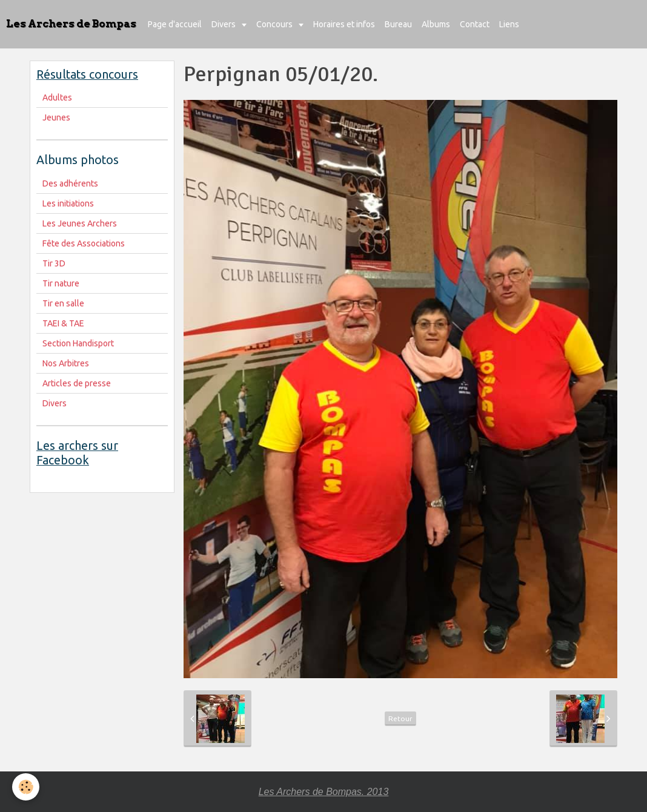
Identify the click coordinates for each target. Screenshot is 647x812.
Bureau (398, 24)
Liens (509, 24)
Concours (275, 24)
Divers (224, 24)
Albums (436, 24)
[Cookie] (26, 787)
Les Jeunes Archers (80, 223)
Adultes (57, 97)
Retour (400, 718)
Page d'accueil (175, 24)
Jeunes (56, 117)
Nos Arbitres (66, 363)
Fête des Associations (84, 243)
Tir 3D (54, 263)
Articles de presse (77, 383)
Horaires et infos (344, 24)
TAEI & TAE (63, 323)
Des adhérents (70, 183)
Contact (475, 24)
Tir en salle (63, 303)
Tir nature (61, 283)
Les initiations (68, 203)
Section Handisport (78, 343)
